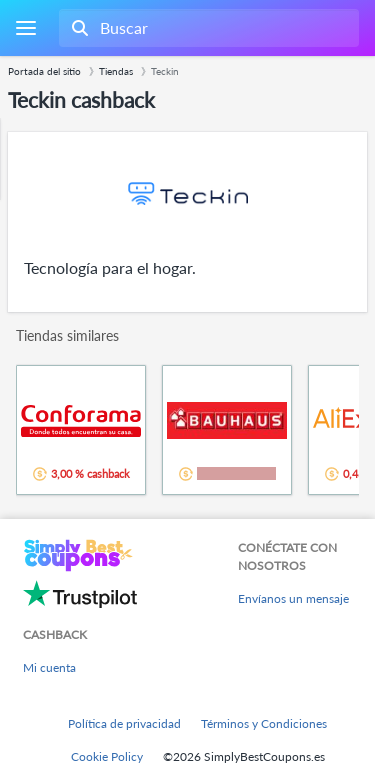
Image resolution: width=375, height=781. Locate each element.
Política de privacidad (124, 723)
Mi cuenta (49, 667)
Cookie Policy (107, 756)
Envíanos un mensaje (293, 598)
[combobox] (207, 28)
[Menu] (25, 28)
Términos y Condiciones (264, 723)
